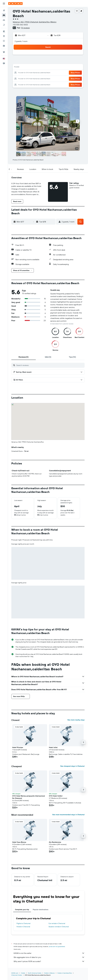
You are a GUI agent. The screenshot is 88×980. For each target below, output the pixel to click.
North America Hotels (35, 973)
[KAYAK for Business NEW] (4, 46)
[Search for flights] (4, 10)
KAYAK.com (15, 973)
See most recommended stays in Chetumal (68, 815)
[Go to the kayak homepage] (15, 4)
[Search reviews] (50, 365)
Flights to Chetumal (23, 923)
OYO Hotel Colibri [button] (56, 796)
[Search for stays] (4, 15)
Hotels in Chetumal (23, 927)
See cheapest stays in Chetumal (72, 766)
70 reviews (25, 28)
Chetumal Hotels (17, 975)
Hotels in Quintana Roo (65, 973)
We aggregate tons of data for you (49, 957)
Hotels (23, 973)
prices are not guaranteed (57, 946)
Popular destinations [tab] (41, 910)
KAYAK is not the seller (49, 953)
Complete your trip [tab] (22, 910)
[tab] (24, 357)
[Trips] (4, 52)
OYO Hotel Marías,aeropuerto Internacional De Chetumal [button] (29, 797)
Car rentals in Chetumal (57, 923)
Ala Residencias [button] (55, 842)
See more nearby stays (76, 720)
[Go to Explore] (4, 36)
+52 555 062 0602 (20, 25)
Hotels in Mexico (49, 973)
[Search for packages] (4, 25)
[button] (4, 4)
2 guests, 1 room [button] (21, 41)
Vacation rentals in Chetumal (59, 927)
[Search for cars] (4, 20)
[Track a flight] (4, 41)
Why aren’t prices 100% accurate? (49, 961)
